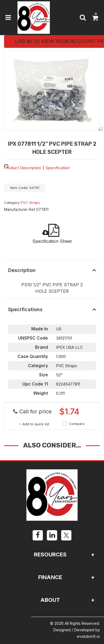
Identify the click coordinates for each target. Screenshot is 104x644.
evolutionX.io (88, 636)
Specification (58, 168)
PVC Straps (30, 203)
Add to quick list (34, 424)
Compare (73, 424)
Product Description (23, 168)
